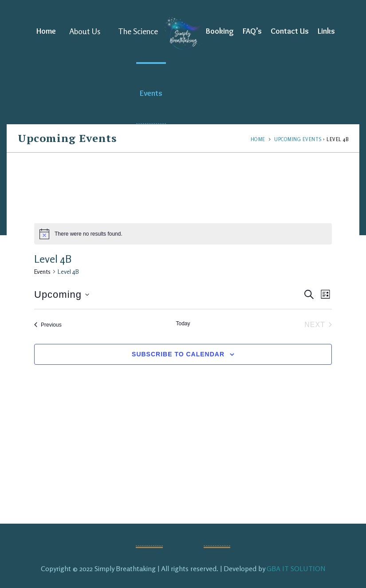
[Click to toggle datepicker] (62, 294)
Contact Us (290, 31)
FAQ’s (252, 31)
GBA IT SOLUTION (296, 568)
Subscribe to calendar (178, 354)
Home (46, 31)
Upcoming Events (298, 139)
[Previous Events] (48, 325)
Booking (220, 31)
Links (326, 31)
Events (151, 93)
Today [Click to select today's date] (183, 324)
